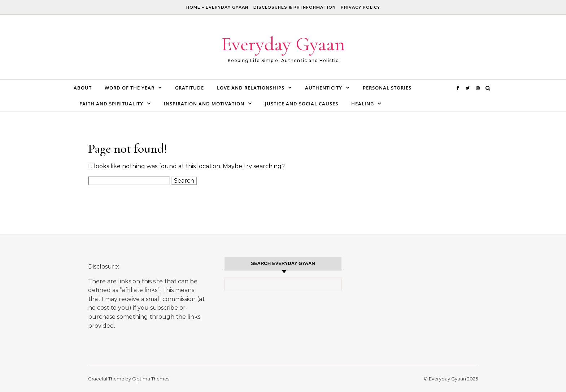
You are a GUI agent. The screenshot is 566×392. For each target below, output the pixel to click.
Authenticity (324, 88)
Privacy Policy (360, 7)
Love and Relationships (251, 88)
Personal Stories (387, 88)
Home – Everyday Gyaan (217, 7)
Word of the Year (130, 88)
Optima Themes (151, 379)
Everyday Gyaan (283, 44)
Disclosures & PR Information (295, 7)
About (83, 88)
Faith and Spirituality (111, 104)
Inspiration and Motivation (204, 104)
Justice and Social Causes (302, 104)
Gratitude (190, 88)
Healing (363, 104)
